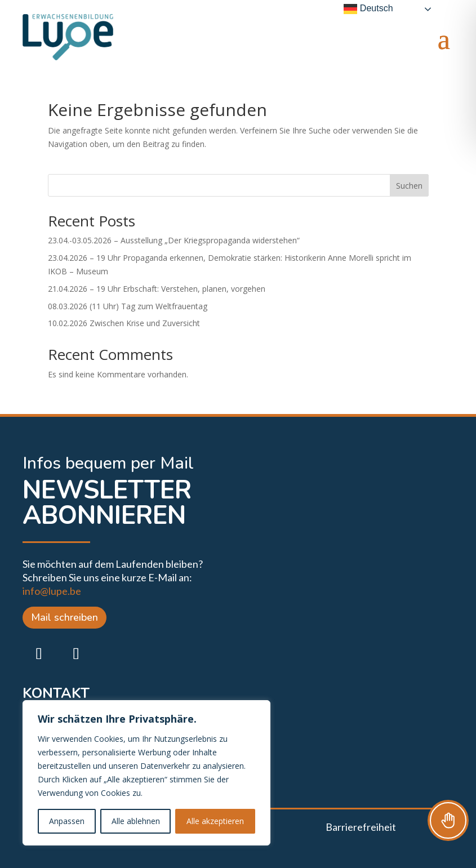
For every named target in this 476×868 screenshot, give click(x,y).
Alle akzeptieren (215, 821)
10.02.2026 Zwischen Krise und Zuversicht (124, 323)
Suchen (409, 186)
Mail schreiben (64, 617)
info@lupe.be (52, 591)
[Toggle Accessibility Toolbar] (448, 820)
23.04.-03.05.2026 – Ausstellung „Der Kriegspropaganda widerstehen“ (174, 240)
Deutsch (368, 9)
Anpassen (67, 821)
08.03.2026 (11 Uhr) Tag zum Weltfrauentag (128, 306)
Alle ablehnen (136, 821)
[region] (146, 773)
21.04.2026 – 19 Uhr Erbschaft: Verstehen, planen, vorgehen (157, 289)
